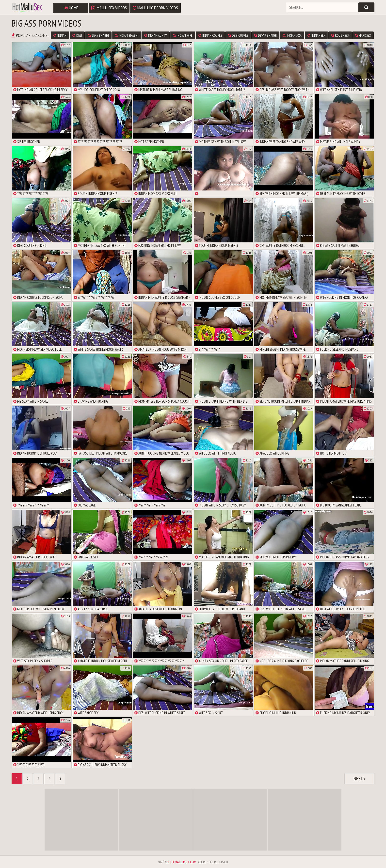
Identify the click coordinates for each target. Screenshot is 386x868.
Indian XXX (292, 35)
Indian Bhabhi (127, 35)
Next (359, 779)
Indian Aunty (156, 35)
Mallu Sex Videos (109, 8)
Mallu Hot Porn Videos (155, 8)
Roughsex (340, 35)
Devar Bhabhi (265, 35)
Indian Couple (210, 35)
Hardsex (363, 35)
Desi (77, 35)
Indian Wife (183, 35)
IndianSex (316, 35)
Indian (60, 35)
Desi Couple (238, 35)
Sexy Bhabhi (98, 35)
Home (71, 8)
